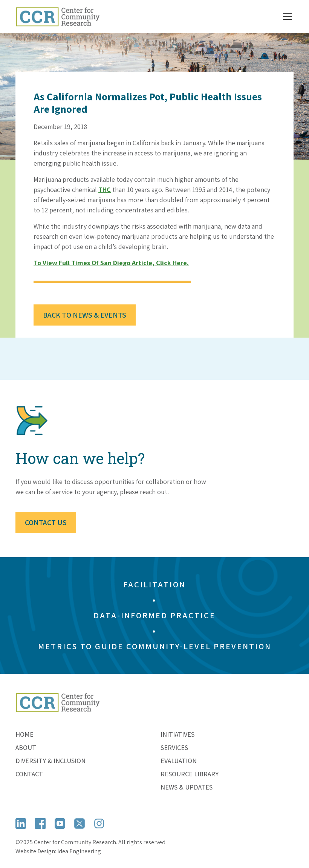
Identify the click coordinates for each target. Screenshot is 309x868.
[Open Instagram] (99, 823)
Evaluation (179, 761)
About (26, 747)
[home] (58, 16)
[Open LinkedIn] (21, 823)
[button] (286, 16)
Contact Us (46, 522)
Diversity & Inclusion (50, 761)
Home (24, 734)
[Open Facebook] (40, 823)
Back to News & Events (85, 315)
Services (174, 747)
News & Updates (187, 787)
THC (105, 190)
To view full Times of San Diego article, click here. (111, 263)
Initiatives (177, 734)
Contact (29, 774)
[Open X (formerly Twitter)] (80, 823)
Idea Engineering (79, 851)
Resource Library (190, 774)
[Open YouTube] (60, 823)
